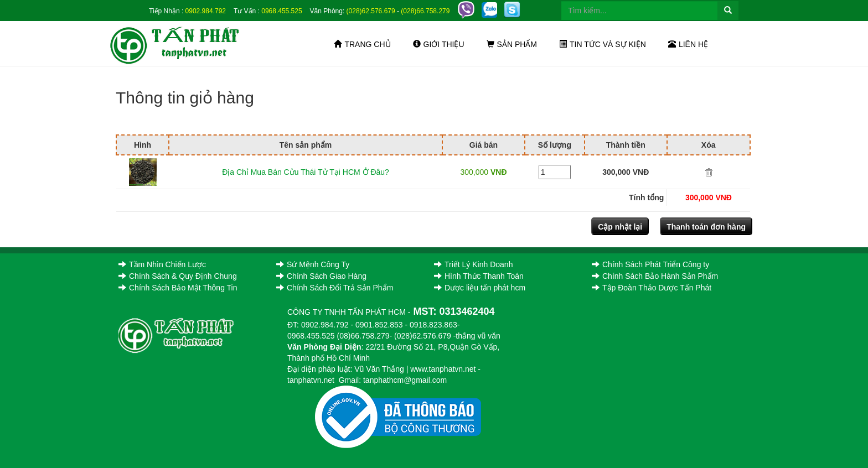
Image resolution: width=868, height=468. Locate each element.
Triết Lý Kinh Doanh (473, 264)
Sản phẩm (512, 44)
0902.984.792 (206, 11)
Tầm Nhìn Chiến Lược (162, 264)
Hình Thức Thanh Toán (479, 276)
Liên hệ (688, 44)
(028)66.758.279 (425, 11)
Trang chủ (362, 44)
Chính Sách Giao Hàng (321, 276)
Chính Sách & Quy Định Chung (178, 276)
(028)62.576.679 (371, 11)
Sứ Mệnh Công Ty (313, 264)
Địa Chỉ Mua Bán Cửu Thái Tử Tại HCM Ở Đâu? (306, 172)
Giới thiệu (439, 44)
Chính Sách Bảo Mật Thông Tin (178, 288)
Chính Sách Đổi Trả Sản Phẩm (335, 288)
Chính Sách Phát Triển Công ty (650, 264)
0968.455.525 (281, 11)
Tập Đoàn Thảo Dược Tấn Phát (652, 288)
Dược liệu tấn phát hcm (480, 288)
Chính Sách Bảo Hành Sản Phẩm (655, 276)
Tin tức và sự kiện (603, 44)
